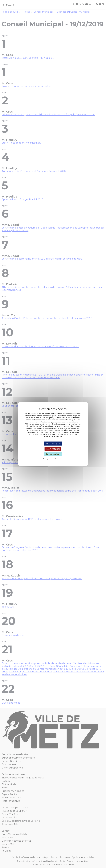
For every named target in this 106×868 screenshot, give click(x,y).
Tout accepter (53, 443)
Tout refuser (53, 449)
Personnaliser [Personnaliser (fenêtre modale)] (53, 454)
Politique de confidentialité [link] (53, 459)
